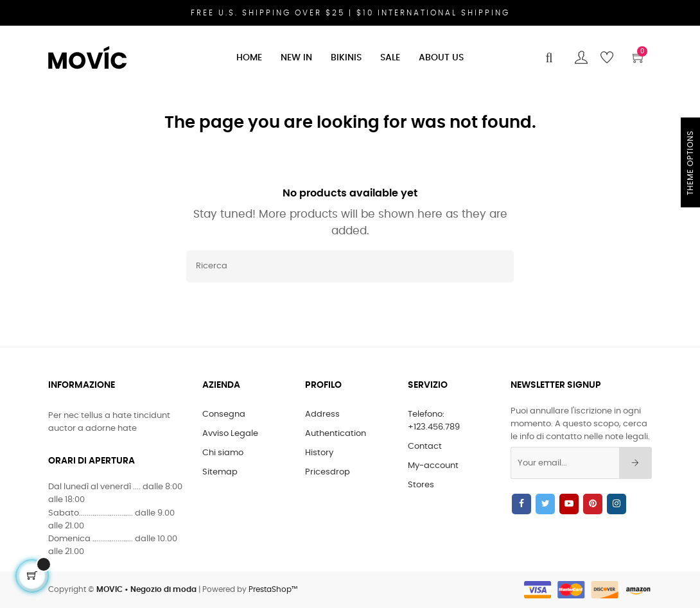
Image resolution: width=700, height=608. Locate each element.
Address (322, 414)
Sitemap (220, 472)
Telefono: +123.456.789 (434, 421)
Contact (425, 447)
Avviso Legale (230, 434)
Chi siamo (223, 453)
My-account (433, 466)
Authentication (336, 434)
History (319, 453)
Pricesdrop (328, 472)
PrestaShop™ (273, 589)
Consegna (224, 414)
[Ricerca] (350, 266)
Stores (421, 485)
